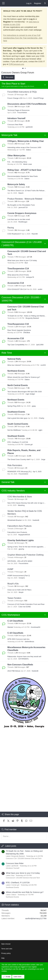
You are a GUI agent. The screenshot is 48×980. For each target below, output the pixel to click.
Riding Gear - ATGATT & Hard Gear (24, 170)
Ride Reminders (15, 465)
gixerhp (21, 549)
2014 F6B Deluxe (14, 671)
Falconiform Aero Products (20, 526)
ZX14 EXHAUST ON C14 (17, 289)
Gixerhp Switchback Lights (21, 540)
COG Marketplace (11, 615)
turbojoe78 (30, 277)
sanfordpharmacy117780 (36, 918)
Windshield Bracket (15, 520)
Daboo (29, 150)
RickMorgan (23, 222)
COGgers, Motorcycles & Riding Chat (26, 141)
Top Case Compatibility (16, 345)
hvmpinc (22, 578)
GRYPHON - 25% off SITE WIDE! (20, 561)
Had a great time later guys (17, 418)
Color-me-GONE (25, 607)
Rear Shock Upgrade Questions (19, 330)
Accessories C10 (16, 338)
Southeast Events (16, 436)
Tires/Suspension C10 (18, 324)
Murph (21, 592)
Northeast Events (16, 400)
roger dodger (30, 394)
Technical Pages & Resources (18, 110)
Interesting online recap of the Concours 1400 (24, 147)
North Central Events (18, 385)
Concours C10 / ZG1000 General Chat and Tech (24, 858)
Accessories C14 (16, 283)
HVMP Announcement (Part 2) (19, 576)
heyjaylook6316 (24, 535)
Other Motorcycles (16, 156)
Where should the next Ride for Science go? (24, 377)
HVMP (10, 569)
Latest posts (11, 846)
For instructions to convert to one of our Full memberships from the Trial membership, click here (23, 38)
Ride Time (7, 353)
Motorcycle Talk (9, 135)
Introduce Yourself (16, 118)
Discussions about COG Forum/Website (27, 104)
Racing (11, 228)
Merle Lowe (28, 164)
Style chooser (6, 944)
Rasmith (35, 234)
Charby (41, 418)
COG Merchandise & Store (20, 497)
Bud (26, 263)
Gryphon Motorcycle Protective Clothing (25, 555)
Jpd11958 (40, 345)
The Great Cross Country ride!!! (19, 459)
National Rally (14, 359)
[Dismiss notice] (44, 48)
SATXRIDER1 (23, 659)
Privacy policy (6, 953)
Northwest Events (16, 371)
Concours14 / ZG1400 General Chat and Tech (23, 878)
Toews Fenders (14, 598)
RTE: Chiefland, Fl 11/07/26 (18, 442)
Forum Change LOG (15, 98)
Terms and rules (7, 949)
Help (3, 958)
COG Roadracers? (14, 234)
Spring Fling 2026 (14, 406)
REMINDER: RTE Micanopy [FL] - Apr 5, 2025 (24, 472)
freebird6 (36, 520)
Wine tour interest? (14, 365)
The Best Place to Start (13, 84)
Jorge (43, 459)
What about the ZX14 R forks (18, 275)
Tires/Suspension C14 (18, 269)
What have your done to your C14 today (22, 260)
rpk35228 (29, 127)
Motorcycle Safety (16, 184)
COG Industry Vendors (13, 491)
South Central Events (18, 424)
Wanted (10, 627)
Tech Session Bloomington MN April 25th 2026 (25, 392)
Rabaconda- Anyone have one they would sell (24, 656)
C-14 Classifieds (15, 621)
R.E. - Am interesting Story (17, 162)
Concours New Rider (15, 125)
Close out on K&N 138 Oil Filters (19, 590)
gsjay (34, 406)
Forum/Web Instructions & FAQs (22, 92)
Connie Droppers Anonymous (22, 213)
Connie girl (29, 445)
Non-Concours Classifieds (20, 665)
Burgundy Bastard (32, 318)
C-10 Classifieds (15, 633)
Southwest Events (16, 412)
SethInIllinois (29, 642)
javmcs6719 (23, 207)
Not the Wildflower (14, 430)
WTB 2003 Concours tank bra (18, 639)
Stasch (21, 193)
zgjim (40, 430)
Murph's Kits (13, 584)
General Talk (8, 482)
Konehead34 (36, 627)
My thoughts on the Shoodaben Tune (21, 205)
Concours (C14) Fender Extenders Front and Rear (26, 604)
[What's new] (45, 3)
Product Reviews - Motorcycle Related (25, 199)
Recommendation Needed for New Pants (23, 176)
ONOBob (27, 333)
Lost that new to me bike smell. (19, 219)
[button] (3, 3)
